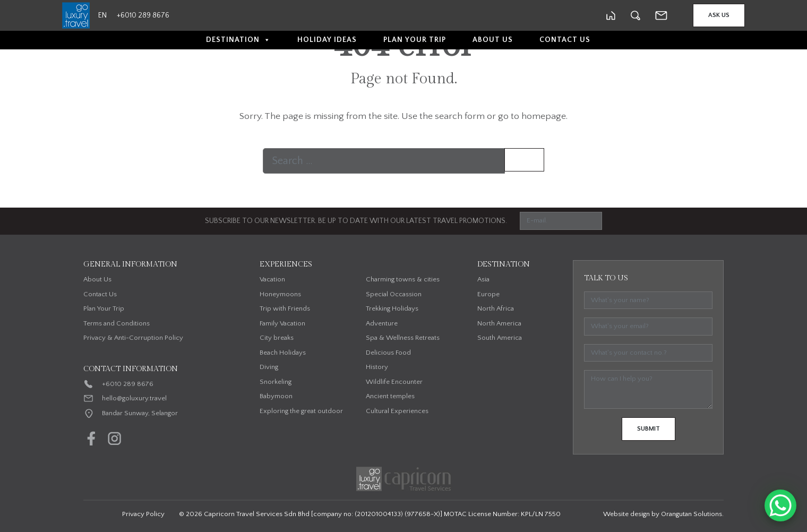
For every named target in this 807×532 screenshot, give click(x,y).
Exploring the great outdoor (301, 411)
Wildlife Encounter (394, 382)
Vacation (272, 279)
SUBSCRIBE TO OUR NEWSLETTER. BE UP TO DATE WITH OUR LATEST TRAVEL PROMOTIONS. (356, 221)
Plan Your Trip (415, 40)
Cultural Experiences (397, 411)
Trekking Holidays (392, 308)
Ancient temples (390, 396)
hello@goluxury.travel (134, 398)
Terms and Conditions (117, 323)
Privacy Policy (143, 514)
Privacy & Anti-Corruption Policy (133, 338)
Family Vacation (282, 323)
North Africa (496, 308)
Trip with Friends (285, 308)
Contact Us (565, 40)
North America (499, 323)
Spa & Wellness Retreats (403, 338)
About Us (493, 40)
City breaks (277, 338)
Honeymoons (280, 294)
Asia (483, 279)
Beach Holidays (283, 353)
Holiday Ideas (327, 40)
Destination (238, 40)
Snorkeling (276, 382)
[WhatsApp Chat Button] (780, 505)
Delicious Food (388, 353)
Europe (488, 294)
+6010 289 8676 (128, 384)
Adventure (382, 323)
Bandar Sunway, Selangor (140, 413)
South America (500, 338)
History (377, 367)
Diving (269, 367)
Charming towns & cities (403, 279)
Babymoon (276, 396)
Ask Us (719, 15)
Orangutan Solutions (692, 514)
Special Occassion (394, 294)
